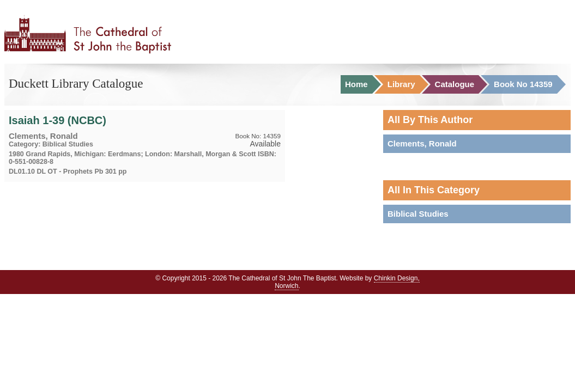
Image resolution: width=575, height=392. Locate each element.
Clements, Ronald (422, 143)
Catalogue (455, 84)
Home (356, 84)
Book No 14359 (523, 84)
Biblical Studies (418, 214)
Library (401, 84)
